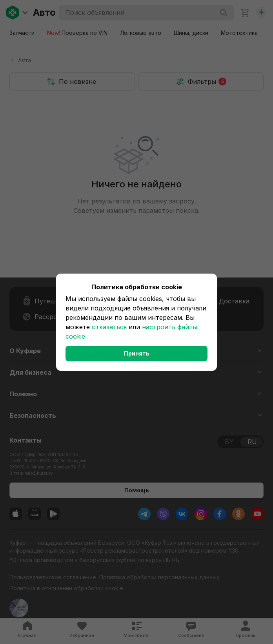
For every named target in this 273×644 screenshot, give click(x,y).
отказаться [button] (109, 327)
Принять (137, 353)
